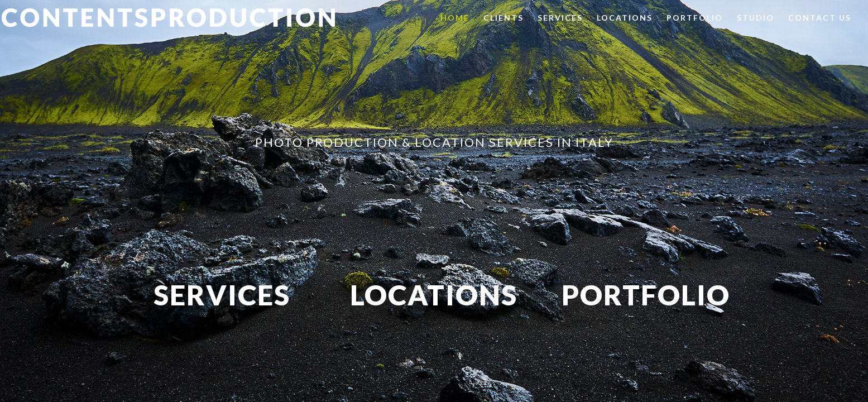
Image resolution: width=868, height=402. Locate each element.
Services (560, 18)
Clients (503, 18)
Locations (625, 18)
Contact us (820, 18)
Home (455, 18)
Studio (756, 18)
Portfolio (695, 18)
